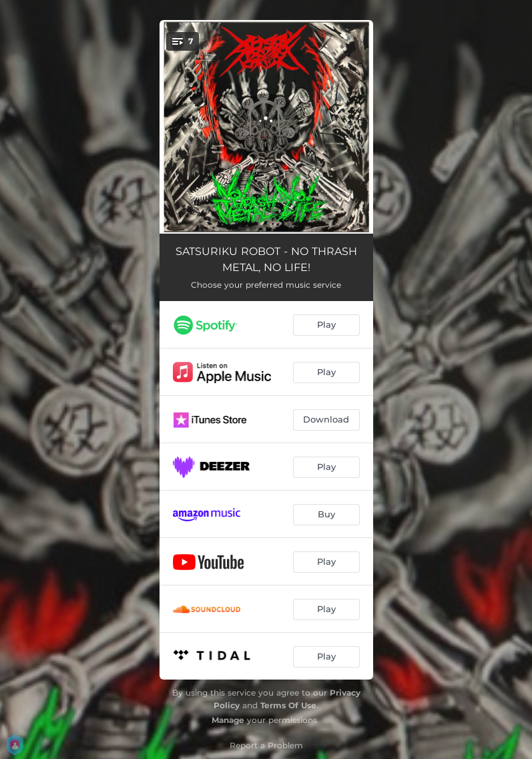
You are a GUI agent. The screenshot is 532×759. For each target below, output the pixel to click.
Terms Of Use (288, 705)
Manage (228, 720)
